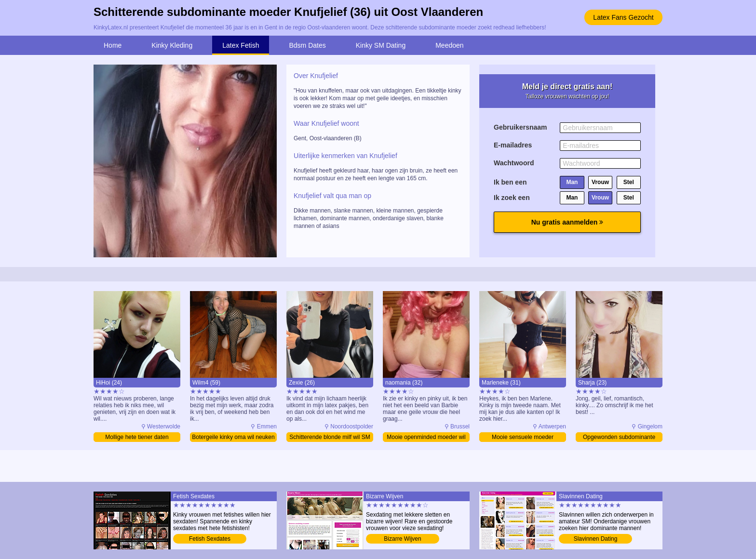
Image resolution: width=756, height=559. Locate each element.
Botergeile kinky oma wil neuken (233, 437)
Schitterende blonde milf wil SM (330, 437)
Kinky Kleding (172, 45)
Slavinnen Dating (596, 539)
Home (113, 45)
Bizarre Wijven (402, 539)
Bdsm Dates (307, 45)
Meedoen (449, 45)
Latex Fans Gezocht (623, 17)
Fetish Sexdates (210, 539)
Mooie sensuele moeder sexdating (523, 438)
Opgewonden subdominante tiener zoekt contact (619, 438)
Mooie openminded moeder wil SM (426, 438)
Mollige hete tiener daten (137, 437)
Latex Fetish (241, 45)
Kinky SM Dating (381, 45)
